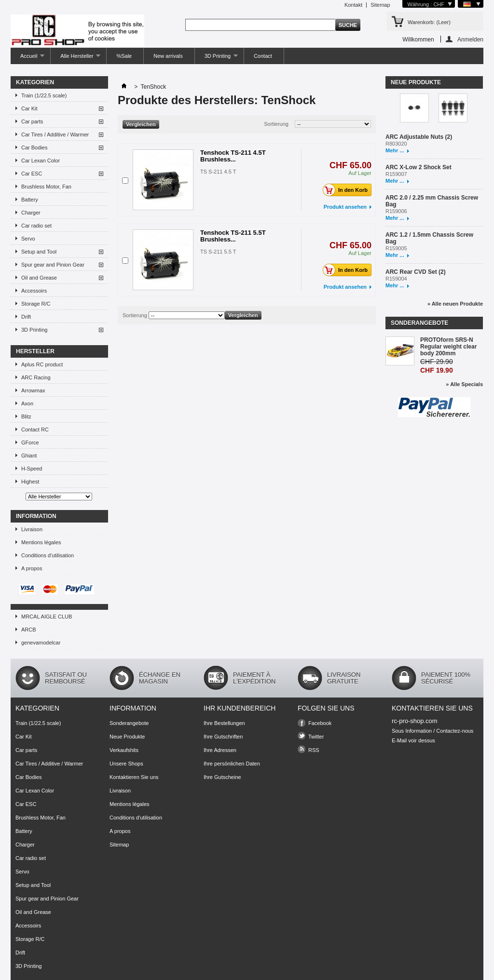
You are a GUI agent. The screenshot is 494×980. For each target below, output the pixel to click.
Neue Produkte (416, 82)
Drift (26, 317)
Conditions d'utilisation (48, 555)
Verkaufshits (124, 750)
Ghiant (29, 456)
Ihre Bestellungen (224, 723)
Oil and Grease (39, 278)
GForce (30, 443)
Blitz (26, 416)
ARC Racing (36, 377)
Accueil (27, 59)
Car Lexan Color (41, 161)
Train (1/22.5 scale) (44, 95)
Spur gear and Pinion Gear (53, 265)
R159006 (396, 211)
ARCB (29, 630)
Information (36, 516)
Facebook (320, 723)
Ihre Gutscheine (222, 777)
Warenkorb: (429, 22)
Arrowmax (33, 390)
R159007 (396, 174)
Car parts (32, 121)
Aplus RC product (42, 364)
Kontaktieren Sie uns (134, 777)
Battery (30, 200)
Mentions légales (41, 542)
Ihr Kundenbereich (240, 708)
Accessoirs (34, 291)
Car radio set (36, 226)
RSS (314, 750)
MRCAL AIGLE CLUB (47, 617)
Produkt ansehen (345, 207)
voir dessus (422, 740)
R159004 (396, 279)
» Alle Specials (464, 384)
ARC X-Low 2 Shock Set (419, 167)
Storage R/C (36, 304)
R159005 (396, 248)
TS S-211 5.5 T (218, 252)
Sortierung (276, 124)
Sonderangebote (419, 323)
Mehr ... (395, 150)
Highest (30, 482)
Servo (28, 239)
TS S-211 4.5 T (218, 172)
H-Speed (32, 469)
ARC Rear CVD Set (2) (416, 272)
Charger (31, 213)
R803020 (396, 144)
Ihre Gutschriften (223, 737)
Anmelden (470, 39)
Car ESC (32, 174)
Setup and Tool (39, 252)
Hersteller (35, 351)
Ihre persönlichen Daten (232, 764)
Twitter (316, 737)
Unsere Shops (126, 764)
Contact (263, 56)
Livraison (32, 529)
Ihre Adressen (220, 750)
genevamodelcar (41, 643)
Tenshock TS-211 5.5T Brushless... (233, 236)
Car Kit (29, 108)
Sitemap (380, 5)
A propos (32, 568)
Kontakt (353, 5)
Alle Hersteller (75, 59)
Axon (27, 403)
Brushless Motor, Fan (46, 187)
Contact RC (35, 430)
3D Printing (216, 59)
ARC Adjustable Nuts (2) (419, 137)
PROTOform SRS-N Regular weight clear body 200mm (448, 347)
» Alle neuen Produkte (455, 304)
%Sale (124, 56)
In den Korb (348, 190)
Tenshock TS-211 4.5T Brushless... (233, 156)
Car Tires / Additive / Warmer (55, 134)
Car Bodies (34, 148)
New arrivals (168, 56)
